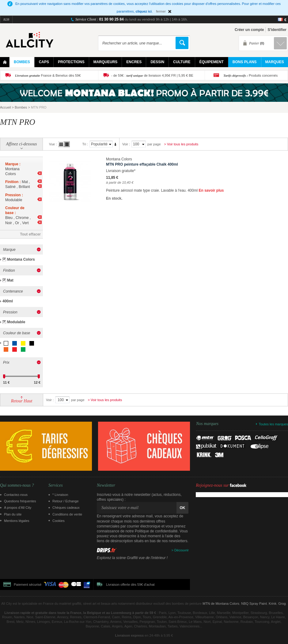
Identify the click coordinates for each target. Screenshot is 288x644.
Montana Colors (21, 259)
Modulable (16, 322)
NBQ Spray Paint (254, 604)
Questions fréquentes (20, 501)
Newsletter (106, 485)
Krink (273, 604)
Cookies (59, 521)
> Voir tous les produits (181, 144)
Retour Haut (22, 401)
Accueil (5, 107)
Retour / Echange (66, 501)
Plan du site (13, 514)
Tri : (85, 144)
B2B (6, 19)
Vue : (53, 144)
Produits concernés (250, 75)
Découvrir (182, 550)
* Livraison (60, 495)
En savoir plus (211, 190)
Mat (10, 280)
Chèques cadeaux (66, 508)
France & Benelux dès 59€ (48, 75)
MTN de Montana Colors (221, 604)
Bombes (21, 107)
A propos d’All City (18, 508)
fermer (161, 11)
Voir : (126, 144)
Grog (282, 604)
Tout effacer (30, 234)
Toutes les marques (273, 424)
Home (5, 62)
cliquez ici (144, 11)
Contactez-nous (16, 495)
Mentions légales (17, 521)
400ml (8, 301)
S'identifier (277, 30)
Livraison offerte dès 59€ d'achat (130, 585)
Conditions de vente (67, 514)
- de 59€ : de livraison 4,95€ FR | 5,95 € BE (152, 75)
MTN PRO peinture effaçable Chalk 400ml (142, 164)
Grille (61, 144)
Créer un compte (249, 30)
